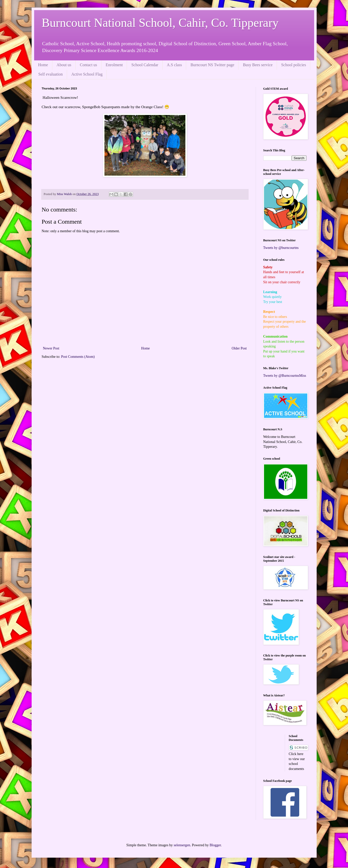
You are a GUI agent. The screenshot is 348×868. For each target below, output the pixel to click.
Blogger (215, 845)
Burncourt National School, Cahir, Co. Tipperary (160, 23)
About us (64, 65)
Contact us (89, 65)
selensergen (182, 845)
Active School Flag (87, 74)
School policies (294, 65)
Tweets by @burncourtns (281, 248)
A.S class (175, 65)
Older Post (239, 348)
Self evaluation (51, 74)
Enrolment (114, 65)
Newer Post (51, 348)
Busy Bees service (258, 65)
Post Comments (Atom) (78, 357)
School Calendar (145, 65)
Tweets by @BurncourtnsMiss (285, 376)
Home (43, 65)
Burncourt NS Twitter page (212, 65)
